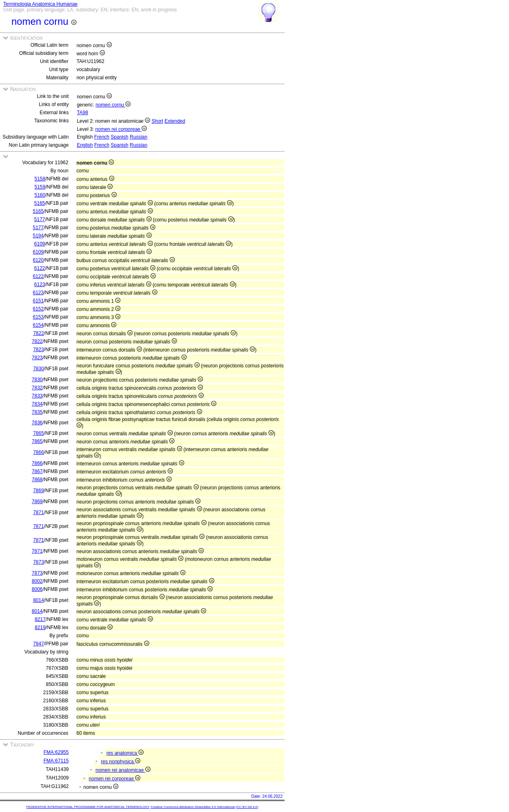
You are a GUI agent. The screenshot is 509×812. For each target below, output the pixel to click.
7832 (37, 388)
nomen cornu (113, 105)
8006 (37, 589)
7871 (38, 512)
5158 (40, 179)
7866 (38, 452)
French (102, 137)
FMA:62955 (56, 752)
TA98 (83, 113)
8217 (40, 619)
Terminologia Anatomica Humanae (40, 4)
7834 (37, 404)
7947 (38, 644)
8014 (38, 600)
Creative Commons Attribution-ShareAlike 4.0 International (193, 807)
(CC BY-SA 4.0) (247, 807)
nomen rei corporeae (121, 129)
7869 (38, 491)
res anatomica (125, 753)
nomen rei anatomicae (123, 770)
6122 (40, 268)
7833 (37, 396)
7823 (38, 350)
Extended (175, 121)
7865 (38, 433)
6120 (38, 260)
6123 (40, 284)
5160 (40, 195)
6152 (38, 309)
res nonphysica (121, 762)
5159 (40, 187)
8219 (40, 627)
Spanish (119, 137)
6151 (38, 301)
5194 (38, 236)
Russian (138, 137)
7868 (37, 480)
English (85, 145)
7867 (37, 471)
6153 (38, 317)
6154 (38, 325)
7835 (37, 412)
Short (158, 121)
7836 (37, 423)
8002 (37, 581)
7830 (38, 369)
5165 (40, 203)
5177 (40, 219)
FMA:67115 (56, 761)
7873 (38, 562)
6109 (40, 244)
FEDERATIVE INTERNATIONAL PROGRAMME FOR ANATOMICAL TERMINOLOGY (88, 807)
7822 (38, 333)
